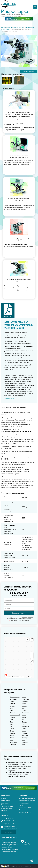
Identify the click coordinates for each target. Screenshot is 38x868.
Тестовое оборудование (25, 810)
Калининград (25, 713)
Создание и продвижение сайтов (16, 866)
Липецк (24, 710)
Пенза (12, 724)
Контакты (3, 798)
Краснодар (25, 735)
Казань (9, 27)
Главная (3, 27)
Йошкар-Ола (25, 726)
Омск (11, 740)
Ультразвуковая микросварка (27, 798)
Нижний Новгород (15, 697)
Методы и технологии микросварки (19, 767)
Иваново (24, 706)
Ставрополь (13, 744)
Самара (24, 729)
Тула (23, 719)
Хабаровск (25, 742)
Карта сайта (4, 810)
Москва (24, 697)
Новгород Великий (15, 715)
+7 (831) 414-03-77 (9, 818)
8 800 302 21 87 (19, 593)
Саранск (12, 729)
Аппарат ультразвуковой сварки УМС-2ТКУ (19, 199)
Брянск (24, 704)
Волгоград (13, 735)
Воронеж (12, 706)
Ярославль (13, 713)
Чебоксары (25, 733)
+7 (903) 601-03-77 (9, 820)
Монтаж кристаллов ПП (25, 807)
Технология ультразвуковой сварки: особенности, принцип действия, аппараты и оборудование (19, 775)
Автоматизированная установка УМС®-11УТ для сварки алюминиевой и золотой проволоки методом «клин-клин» (19, 115)
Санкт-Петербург (14, 699)
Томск (24, 740)
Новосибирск (26, 699)
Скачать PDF (8, 311)
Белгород (12, 704)
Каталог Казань (18, 27)
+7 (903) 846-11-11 (9, 824)
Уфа (11, 726)
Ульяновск (13, 733)
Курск (24, 708)
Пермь (24, 724)
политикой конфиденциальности (24, 618)
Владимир (25, 701)
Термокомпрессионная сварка (27, 801)
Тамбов (24, 717)
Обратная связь (5, 803)
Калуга (12, 708)
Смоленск (12, 717)
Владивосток (13, 742)
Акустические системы (25, 812)
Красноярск (25, 738)
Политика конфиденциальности (9, 805)
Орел (11, 710)
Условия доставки (6, 801)
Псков (12, 722)
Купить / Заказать (29, 71)
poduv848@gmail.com (19, 596)
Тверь (11, 719)
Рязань (24, 715)
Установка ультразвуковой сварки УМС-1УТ (19, 239)
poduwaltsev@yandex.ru (10, 828)
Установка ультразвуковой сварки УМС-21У (19, 280)
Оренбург (25, 722)
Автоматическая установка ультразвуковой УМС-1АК (19, 156)
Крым (24, 744)
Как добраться (9, 399)
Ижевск (24, 731)
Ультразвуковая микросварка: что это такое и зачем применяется (20, 764)
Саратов (12, 731)
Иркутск (12, 738)
